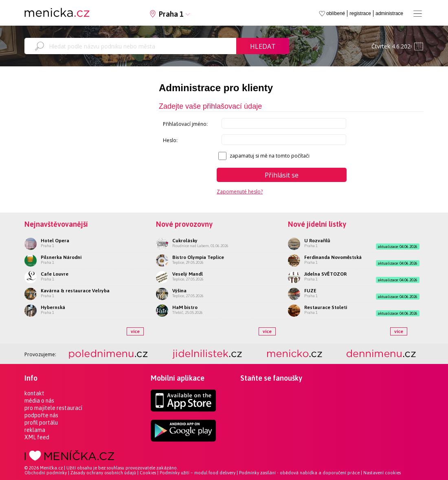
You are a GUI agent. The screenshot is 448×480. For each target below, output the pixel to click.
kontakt (34, 393)
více (135, 331)
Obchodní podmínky (46, 473)
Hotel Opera (55, 241)
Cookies (148, 473)
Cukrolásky (185, 241)
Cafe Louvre (55, 274)
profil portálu (41, 423)
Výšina (179, 291)
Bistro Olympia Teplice (198, 257)
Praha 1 (171, 14)
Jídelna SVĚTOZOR (325, 274)
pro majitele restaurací (53, 408)
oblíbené (336, 13)
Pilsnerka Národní (61, 257)
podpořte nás (41, 415)
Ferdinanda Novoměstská (333, 257)
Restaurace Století (326, 307)
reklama (35, 430)
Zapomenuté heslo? (240, 192)
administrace (389, 13)
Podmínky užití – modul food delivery (198, 473)
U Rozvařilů (317, 241)
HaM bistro (185, 307)
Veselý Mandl (188, 274)
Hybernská (53, 307)
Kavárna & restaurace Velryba (75, 291)
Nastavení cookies (382, 473)
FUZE (310, 291)
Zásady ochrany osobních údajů (103, 473)
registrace (360, 13)
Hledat (263, 46)
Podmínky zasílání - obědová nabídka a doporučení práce (299, 473)
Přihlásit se (282, 175)
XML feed (37, 437)
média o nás (39, 401)
